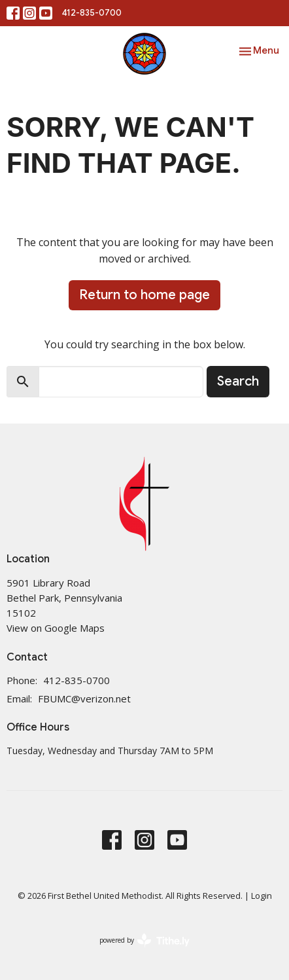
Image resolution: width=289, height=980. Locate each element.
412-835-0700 (92, 13)
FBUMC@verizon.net (84, 699)
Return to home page (144, 295)
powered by (144, 940)
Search (238, 381)
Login (262, 896)
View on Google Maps (56, 628)
